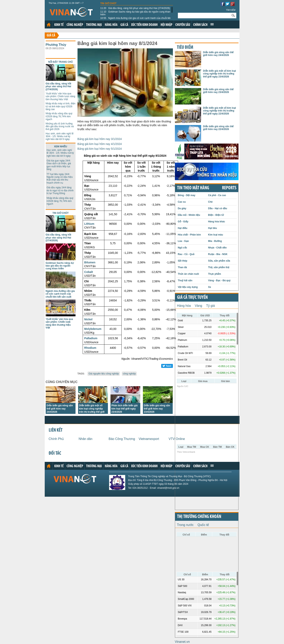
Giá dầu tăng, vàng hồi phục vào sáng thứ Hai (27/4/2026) (135, 8)
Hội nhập (166, 25)
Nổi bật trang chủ (61, 62)
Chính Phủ (56, 439)
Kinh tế (59, 25)
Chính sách (200, 25)
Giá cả (124, 25)
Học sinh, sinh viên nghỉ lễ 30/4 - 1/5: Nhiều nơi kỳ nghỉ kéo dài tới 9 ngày (60, 136)
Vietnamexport (149, 439)
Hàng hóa (111, 25)
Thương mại (94, 25)
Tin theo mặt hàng (193, 188)
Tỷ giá (210, 306)
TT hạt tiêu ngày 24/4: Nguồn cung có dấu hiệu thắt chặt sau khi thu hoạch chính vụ (60, 178)
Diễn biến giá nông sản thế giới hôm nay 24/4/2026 (60, 409)
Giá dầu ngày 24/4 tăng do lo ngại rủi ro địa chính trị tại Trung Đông (60, 190)
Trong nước (185, 525)
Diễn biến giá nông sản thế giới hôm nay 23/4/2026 (157, 409)
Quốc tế (203, 525)
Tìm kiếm (231, 10)
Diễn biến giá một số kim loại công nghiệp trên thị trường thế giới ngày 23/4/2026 (220, 74)
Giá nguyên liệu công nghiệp (104, 374)
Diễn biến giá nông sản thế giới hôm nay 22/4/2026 (218, 128)
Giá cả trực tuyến (192, 298)
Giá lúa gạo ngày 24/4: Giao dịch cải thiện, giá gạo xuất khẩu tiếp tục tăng (59, 165)
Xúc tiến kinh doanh (144, 25)
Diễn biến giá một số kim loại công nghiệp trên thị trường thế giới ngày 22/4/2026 (220, 111)
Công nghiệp (75, 25)
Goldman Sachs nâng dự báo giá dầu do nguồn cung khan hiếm (135, 13)
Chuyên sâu (183, 25)
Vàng (198, 306)
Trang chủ (49, 25)
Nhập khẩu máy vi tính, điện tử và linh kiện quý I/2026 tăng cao (61, 106)
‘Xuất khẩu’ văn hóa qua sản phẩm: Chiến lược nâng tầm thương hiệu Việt (61, 96)
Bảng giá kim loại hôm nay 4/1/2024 (100, 144)
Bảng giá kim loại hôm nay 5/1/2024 (100, 149)
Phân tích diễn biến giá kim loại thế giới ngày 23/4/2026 (125, 409)
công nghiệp (129, 374)
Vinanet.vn (182, 642)
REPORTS (229, 188)
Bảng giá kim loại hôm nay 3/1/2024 (100, 139)
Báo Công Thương (122, 439)
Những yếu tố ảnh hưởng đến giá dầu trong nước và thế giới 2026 (60, 127)
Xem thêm (212, 24)
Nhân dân (86, 439)
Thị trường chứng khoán (199, 517)
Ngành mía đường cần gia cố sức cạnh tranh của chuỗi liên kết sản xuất (136, 20)
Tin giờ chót (109, 3)
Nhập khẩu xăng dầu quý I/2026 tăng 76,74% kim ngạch (59, 116)
